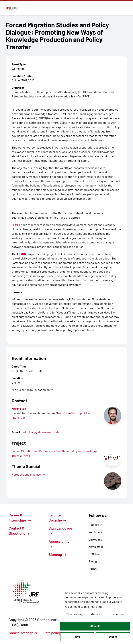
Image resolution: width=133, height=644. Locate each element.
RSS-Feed (95, 554)
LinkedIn (96, 539)
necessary (75, 614)
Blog (93, 561)
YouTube (96, 532)
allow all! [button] (95, 626)
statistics (95, 614)
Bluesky (95, 525)
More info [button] (97, 606)
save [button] (77, 637)
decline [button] (113, 637)
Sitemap (57, 554)
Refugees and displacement (30, 474)
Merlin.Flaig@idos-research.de (40, 432)
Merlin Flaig (19, 409)
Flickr (94, 569)
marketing (116, 614)
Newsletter (96, 547)
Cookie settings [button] (23, 633)
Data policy (54, 633)
